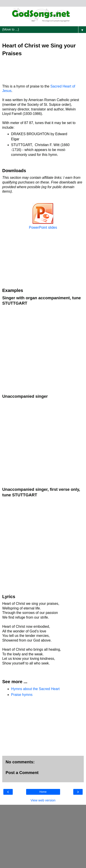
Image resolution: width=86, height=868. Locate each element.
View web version (43, 800)
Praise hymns (22, 695)
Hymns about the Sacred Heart (35, 689)
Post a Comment (22, 773)
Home (43, 792)
